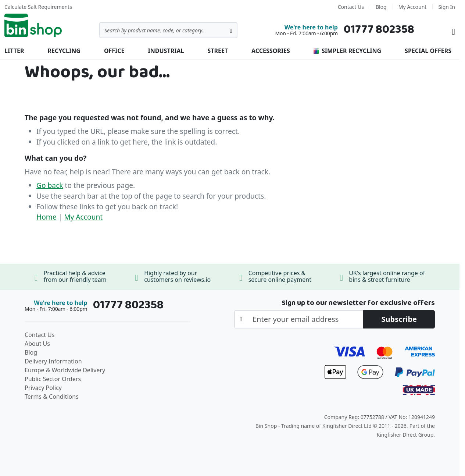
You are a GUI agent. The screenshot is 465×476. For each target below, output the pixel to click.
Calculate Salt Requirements (38, 7)
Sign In (447, 7)
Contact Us (351, 7)
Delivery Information (53, 361)
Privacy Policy (43, 388)
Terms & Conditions (52, 397)
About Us (37, 344)
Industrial (166, 51)
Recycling (64, 51)
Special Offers (428, 51)
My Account (413, 7)
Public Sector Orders (53, 379)
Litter (14, 51)
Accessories (271, 51)
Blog (381, 7)
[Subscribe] (399, 319)
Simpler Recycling (347, 51)
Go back (50, 185)
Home (46, 217)
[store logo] (33, 25)
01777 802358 (379, 30)
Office (114, 51)
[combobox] (168, 30)
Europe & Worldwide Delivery (65, 370)
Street (218, 51)
